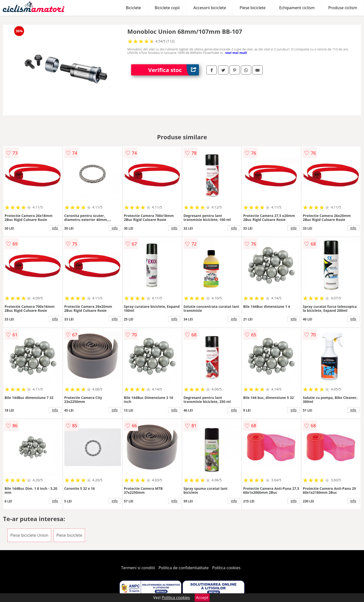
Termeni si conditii (138, 568)
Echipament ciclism (297, 8)
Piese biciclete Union (29, 535)
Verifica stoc (174, 70)
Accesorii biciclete (210, 8)
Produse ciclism (343, 8)
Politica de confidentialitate (184, 568)
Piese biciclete (253, 8)
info (55, 228)
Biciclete (133, 8)
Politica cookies (226, 568)
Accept (202, 598)
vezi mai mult (236, 53)
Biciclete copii (167, 8)
